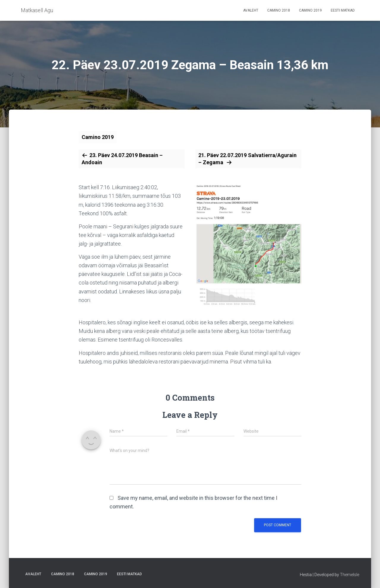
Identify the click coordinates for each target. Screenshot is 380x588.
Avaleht (251, 10)
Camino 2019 (310, 10)
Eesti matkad (343, 10)
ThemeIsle (350, 575)
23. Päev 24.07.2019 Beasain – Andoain (122, 159)
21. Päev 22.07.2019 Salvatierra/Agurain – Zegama (247, 159)
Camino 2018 (279, 10)
